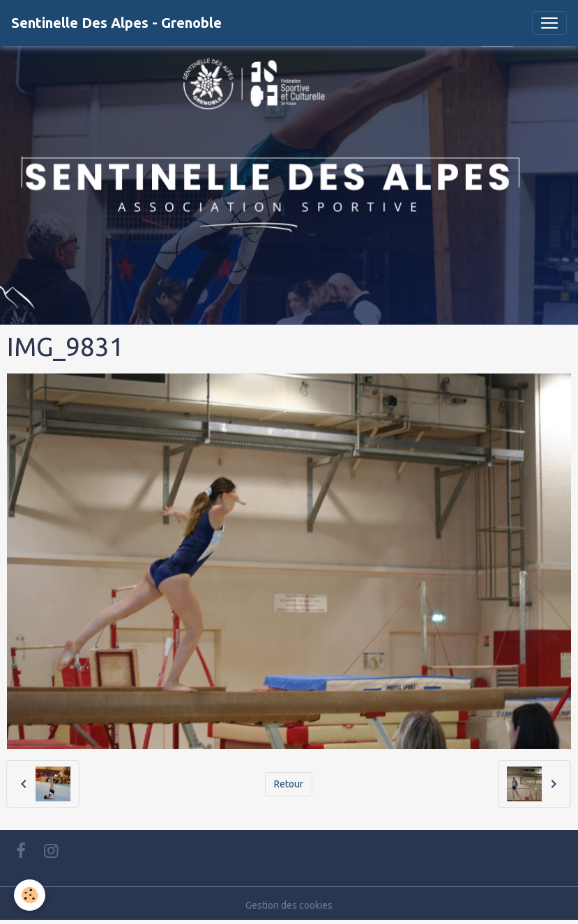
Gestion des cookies (289, 905)
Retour (289, 784)
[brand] (116, 23)
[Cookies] (30, 895)
